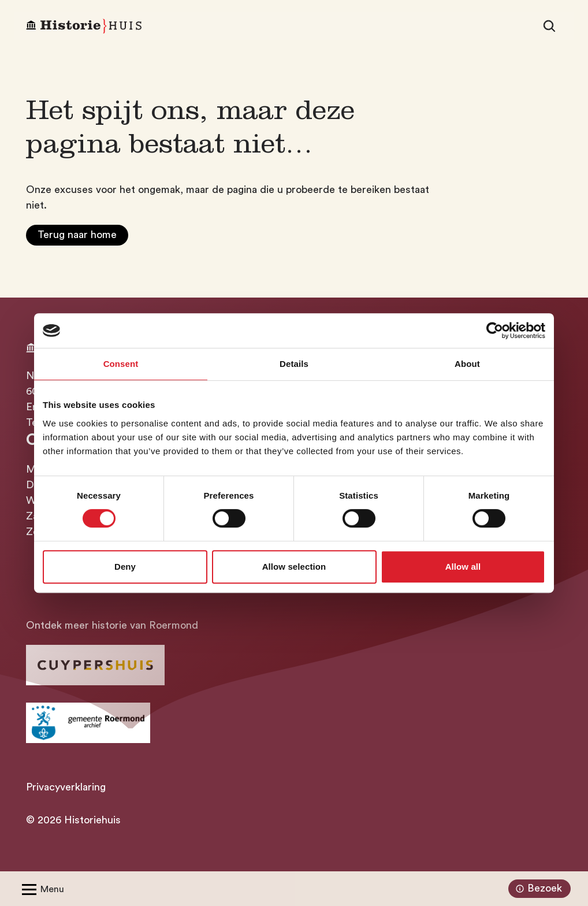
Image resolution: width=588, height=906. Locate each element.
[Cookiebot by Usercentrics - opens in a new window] (495, 331)
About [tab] (467, 364)
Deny (125, 567)
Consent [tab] (121, 364)
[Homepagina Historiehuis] (84, 26)
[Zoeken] (549, 26)
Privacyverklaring (66, 787)
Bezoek (537, 889)
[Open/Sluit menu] (41, 889)
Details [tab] (294, 364)
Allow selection (294, 567)
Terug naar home (77, 235)
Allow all (463, 567)
